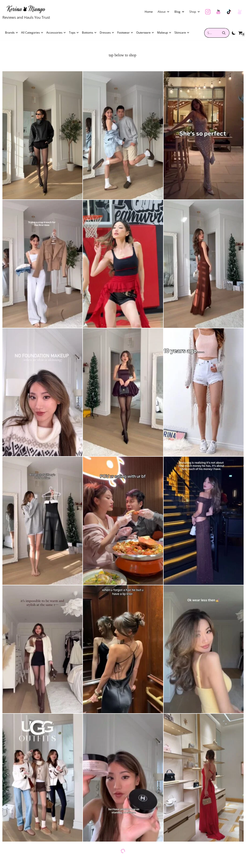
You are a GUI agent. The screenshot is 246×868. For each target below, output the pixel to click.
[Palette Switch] (234, 33)
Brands (12, 33)
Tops (74, 33)
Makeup (164, 33)
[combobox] (211, 33)
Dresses (107, 33)
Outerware (145, 33)
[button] (168, 12)
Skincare (182, 33)
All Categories (32, 33)
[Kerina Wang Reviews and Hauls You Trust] (26, 13)
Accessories (56, 33)
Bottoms (89, 33)
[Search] (224, 33)
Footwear (125, 33)
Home (149, 12)
